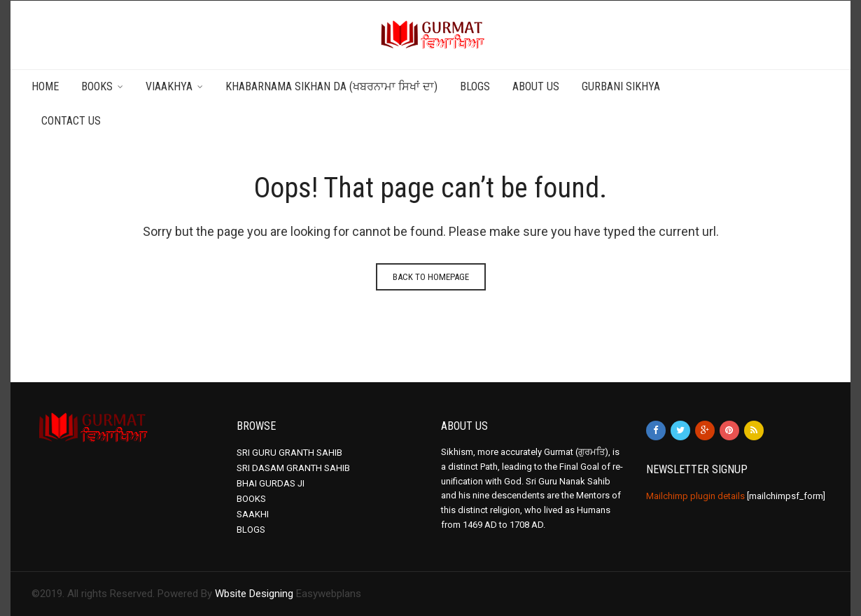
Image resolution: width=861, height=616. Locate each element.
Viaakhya (169, 86)
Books (97, 86)
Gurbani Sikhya (621, 86)
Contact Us (71, 121)
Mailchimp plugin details (695, 496)
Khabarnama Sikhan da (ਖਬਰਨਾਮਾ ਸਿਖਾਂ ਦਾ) (331, 86)
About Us (536, 86)
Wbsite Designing (254, 594)
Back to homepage (431, 277)
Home (45, 86)
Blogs (475, 86)
